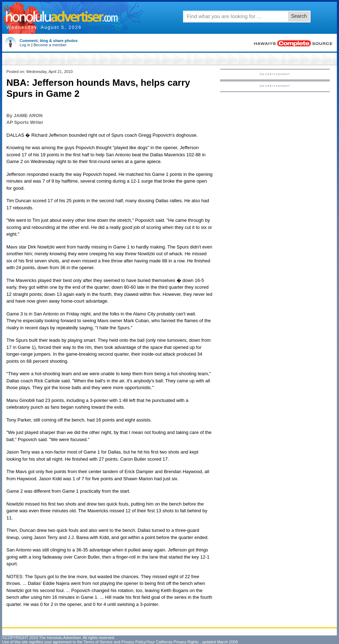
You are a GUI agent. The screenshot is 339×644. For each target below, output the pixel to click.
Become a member (50, 45)
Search (299, 16)
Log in (25, 45)
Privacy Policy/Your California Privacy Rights (160, 642)
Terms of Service (98, 642)
